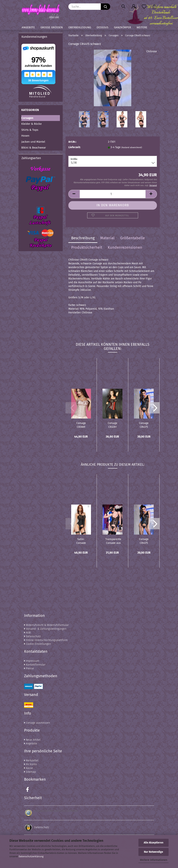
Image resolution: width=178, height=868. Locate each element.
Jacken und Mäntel (33, 142)
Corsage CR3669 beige (81, 425)
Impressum (32, 661)
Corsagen (27, 118)
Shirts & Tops (30, 130)
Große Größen (52, 27)
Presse (29, 668)
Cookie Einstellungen (37, 644)
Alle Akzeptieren (154, 843)
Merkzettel (31, 761)
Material (107, 238)
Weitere (142, 27)
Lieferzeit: (74, 147)
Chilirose (152, 51)
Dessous (102, 27)
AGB (27, 633)
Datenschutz (32, 636)
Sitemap (30, 772)
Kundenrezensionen (125, 247)
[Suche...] (105, 7)
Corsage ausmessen (37, 723)
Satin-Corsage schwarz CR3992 (81, 541)
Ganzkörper (122, 27)
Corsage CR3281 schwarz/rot (112, 425)
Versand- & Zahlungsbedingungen (45, 629)
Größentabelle (133, 238)
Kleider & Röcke (31, 124)
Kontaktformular (35, 665)
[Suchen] (123, 7)
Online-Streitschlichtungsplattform (46, 640)
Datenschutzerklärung (31, 856)
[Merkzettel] (144, 7)
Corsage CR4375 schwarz (144, 425)
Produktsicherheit (87, 247)
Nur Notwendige (154, 852)
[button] (134, 7)
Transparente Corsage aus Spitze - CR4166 (113, 541)
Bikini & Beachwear (34, 148)
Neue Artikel (32, 740)
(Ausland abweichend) (132, 147)
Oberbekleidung (80, 27)
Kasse (29, 768)
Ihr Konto (30, 764)
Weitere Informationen (154, 860)
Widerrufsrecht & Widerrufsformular (46, 625)
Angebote (28, 27)
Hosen (25, 136)
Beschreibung (83, 238)
